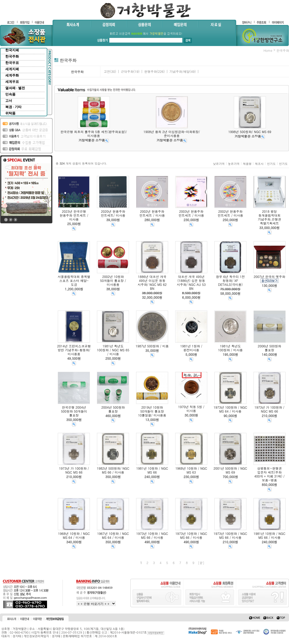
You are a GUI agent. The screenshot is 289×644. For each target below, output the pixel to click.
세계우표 (12, 82)
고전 (107, 71)
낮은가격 (219, 164)
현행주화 (151, 71)
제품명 (247, 164)
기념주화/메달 (180, 71)
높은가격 (234, 164)
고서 (9, 101)
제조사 (259, 164)
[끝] (201, 563)
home (268, 50)
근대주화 (127, 71)
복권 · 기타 (13, 107)
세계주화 (12, 75)
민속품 (10, 94)
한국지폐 (12, 50)
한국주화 (12, 56)
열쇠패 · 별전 (15, 88)
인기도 (271, 164)
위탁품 (10, 113)
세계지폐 (12, 69)
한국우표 (12, 63)
